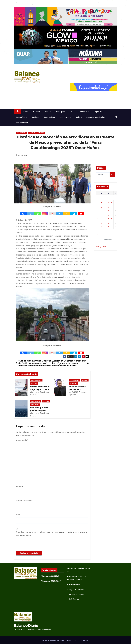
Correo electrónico (25, 501)
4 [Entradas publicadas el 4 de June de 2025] (105, 203)
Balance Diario (26, 626)
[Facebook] (23, 212)
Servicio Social (22, 123)
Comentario (22, 440)
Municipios (60, 112)
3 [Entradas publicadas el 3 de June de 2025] (101, 203)
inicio (26, 112)
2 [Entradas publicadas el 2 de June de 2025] (98, 203)
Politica (48, 112)
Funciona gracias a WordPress (54, 640)
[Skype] (74, 212)
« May (99, 247)
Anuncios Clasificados (96, 117)
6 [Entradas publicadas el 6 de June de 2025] (112, 203)
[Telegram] (59, 212)
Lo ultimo (32, 133)
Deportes (98, 112)
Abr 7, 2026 (35, 392)
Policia (79, 117)
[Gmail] (52, 212)
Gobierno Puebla (36, 380)
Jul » (104, 247)
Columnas (84, 112)
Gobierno (36, 112)
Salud (72, 112)
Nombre (20, 486)
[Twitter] (31, 212)
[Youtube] (81, 212)
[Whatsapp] (38, 212)
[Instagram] (45, 212)
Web (18, 515)
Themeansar (84, 640)
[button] (116, 117)
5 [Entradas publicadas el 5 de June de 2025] (108, 203)
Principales (74, 383)
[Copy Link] (67, 212)
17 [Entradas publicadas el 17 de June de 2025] (101, 217)
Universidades (66, 117)
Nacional (36, 117)
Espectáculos (22, 117)
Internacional (50, 117)
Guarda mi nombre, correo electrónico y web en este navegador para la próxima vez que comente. (52, 534)
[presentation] (33, 544)
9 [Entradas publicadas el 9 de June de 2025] (98, 209)
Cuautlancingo (22, 133)
